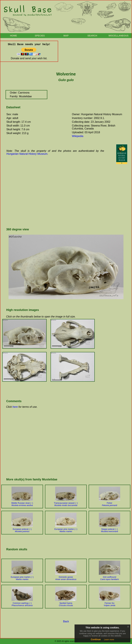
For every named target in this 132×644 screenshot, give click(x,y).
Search (92, 36)
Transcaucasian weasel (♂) (66, 504)
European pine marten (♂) (22, 578)
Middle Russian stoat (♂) (22, 504)
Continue (96, 639)
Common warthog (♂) (22, 604)
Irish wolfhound (109, 578)
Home (13, 36)
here (15, 407)
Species (40, 36)
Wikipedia (78, 136)
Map (66, 36)
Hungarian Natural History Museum (27, 154)
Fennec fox (110, 604)
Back (66, 621)
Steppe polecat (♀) (109, 530)
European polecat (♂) (22, 530)
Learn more (109, 640)
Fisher (110, 504)
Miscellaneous (118, 36)
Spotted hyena (66, 604)
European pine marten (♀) (66, 530)
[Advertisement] (51, 198)
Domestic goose (66, 578)
